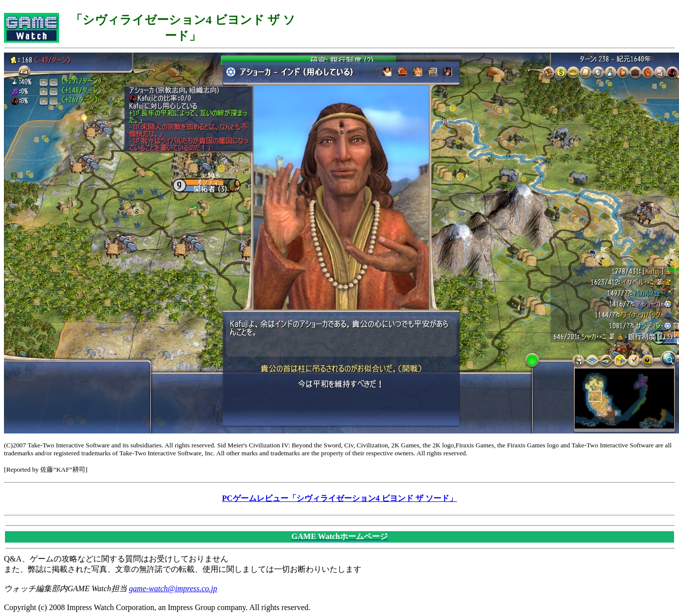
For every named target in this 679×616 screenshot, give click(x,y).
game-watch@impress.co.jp (173, 588)
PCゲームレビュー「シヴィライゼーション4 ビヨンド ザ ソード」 (339, 498)
